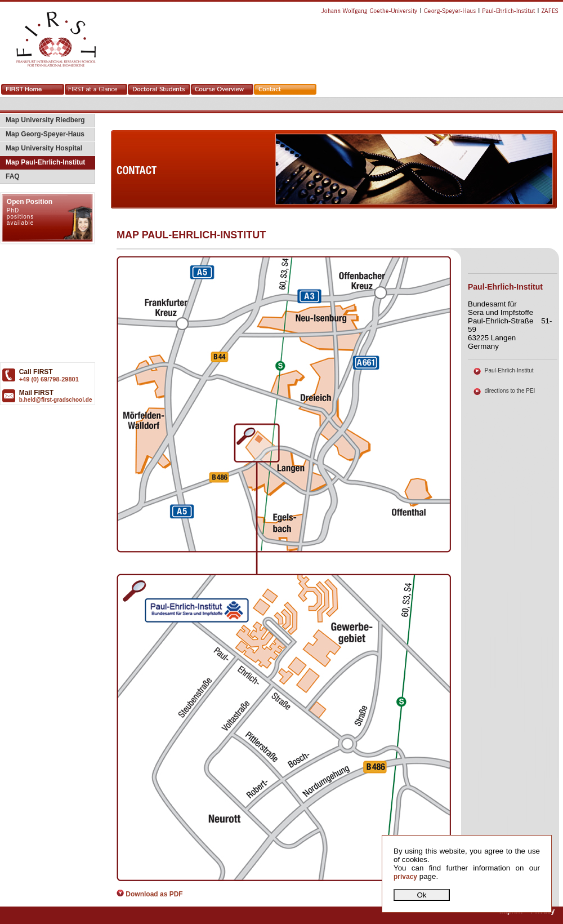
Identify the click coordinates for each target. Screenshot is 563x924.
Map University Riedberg (43, 120)
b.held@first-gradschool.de (56, 400)
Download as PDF (150, 894)
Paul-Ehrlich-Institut (509, 370)
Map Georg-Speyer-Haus (42, 134)
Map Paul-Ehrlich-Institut (43, 162)
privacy (405, 877)
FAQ (10, 176)
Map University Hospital (41, 148)
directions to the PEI (510, 391)
